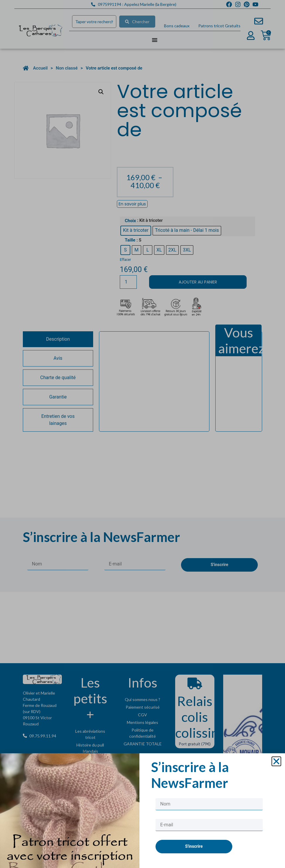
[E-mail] (209, 839)
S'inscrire (194, 861)
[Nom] (209, 819)
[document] (142, 434)
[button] (276, 776)
